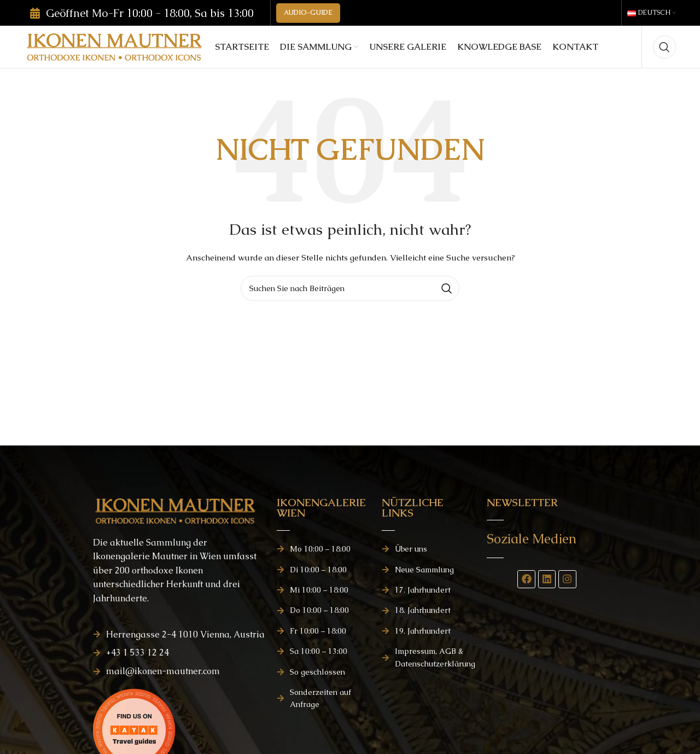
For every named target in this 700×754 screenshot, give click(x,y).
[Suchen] (664, 60)
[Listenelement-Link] (179, 654)
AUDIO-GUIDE (308, 16)
